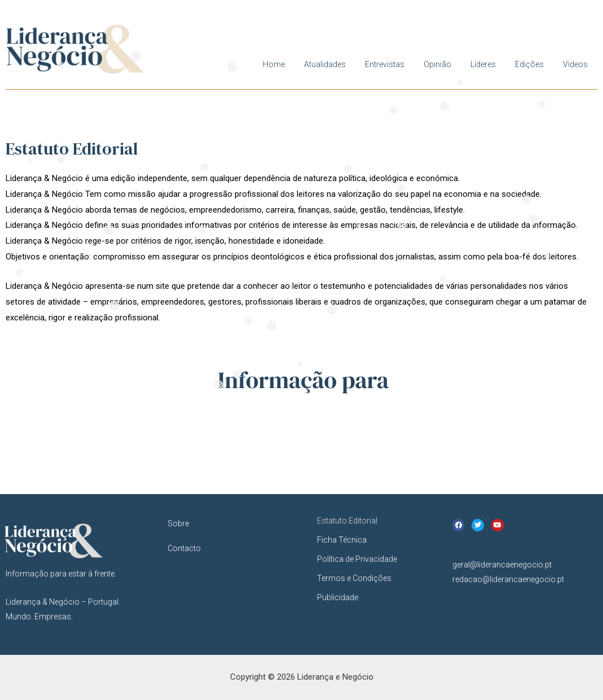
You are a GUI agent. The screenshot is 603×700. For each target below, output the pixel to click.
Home (274, 64)
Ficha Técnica (342, 540)
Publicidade (338, 597)
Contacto (184, 548)
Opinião (437, 64)
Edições (529, 64)
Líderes (483, 64)
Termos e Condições (354, 578)
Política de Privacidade (357, 559)
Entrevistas (385, 64)
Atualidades (325, 64)
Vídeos (575, 64)
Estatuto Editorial (347, 521)
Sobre (178, 523)
